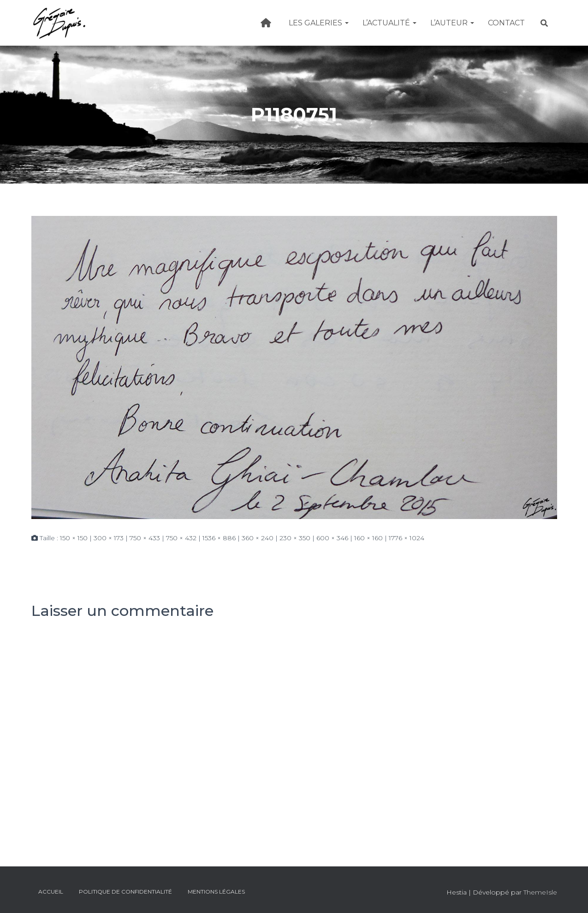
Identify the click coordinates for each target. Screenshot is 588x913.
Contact (506, 23)
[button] (346, 23)
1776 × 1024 (407, 538)
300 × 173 (109, 538)
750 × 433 (145, 538)
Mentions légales (216, 892)
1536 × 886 (219, 538)
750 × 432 (181, 538)
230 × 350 (295, 538)
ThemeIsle (540, 892)
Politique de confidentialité (125, 892)
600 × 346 (332, 538)
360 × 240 (258, 538)
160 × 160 (368, 538)
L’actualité (389, 23)
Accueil (51, 892)
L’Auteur (452, 23)
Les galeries (319, 23)
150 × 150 (74, 538)
